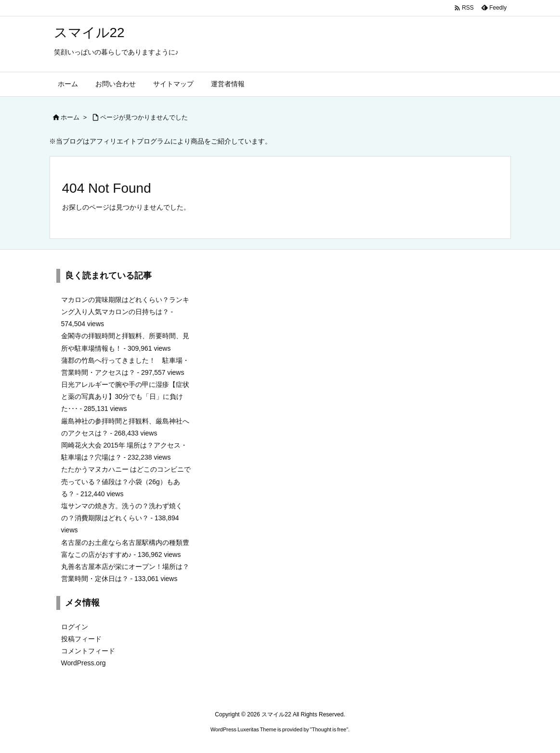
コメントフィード (88, 651)
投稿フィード (81, 639)
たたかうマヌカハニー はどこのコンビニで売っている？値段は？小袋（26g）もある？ (126, 481)
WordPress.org (84, 663)
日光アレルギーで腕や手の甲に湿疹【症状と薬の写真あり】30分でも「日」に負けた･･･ (125, 396)
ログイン (75, 627)
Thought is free (329, 729)
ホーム (70, 117)
